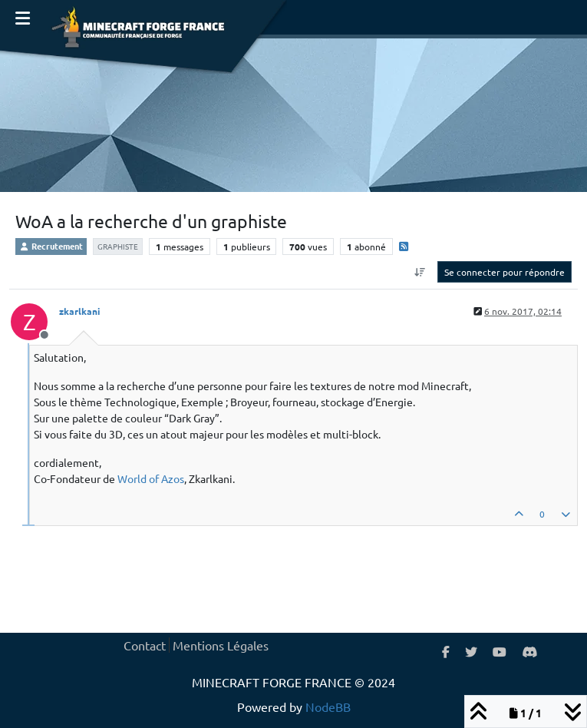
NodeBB (328, 706)
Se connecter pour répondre (505, 272)
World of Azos (151, 478)
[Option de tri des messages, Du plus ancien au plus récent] (420, 272)
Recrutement (51, 246)
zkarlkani (79, 311)
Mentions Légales (221, 645)
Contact (145, 645)
